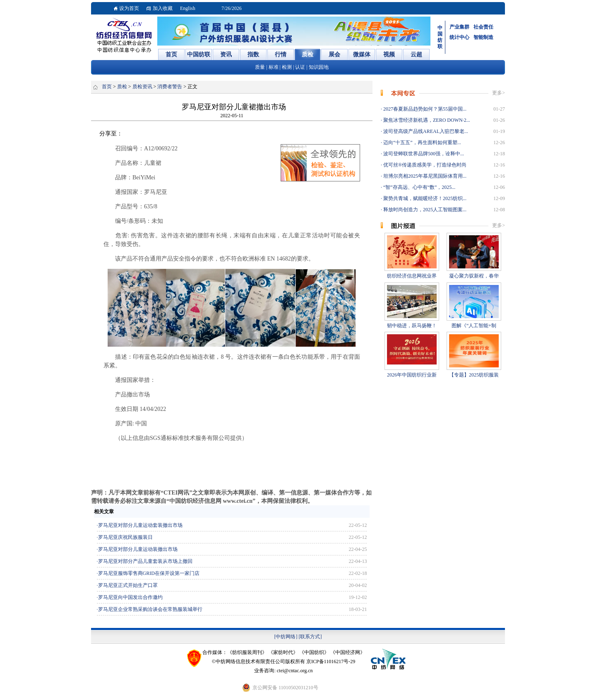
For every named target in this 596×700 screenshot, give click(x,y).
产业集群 (459, 27)
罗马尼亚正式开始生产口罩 (128, 585)
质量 (260, 67)
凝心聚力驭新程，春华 (474, 276)
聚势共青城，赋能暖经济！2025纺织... (424, 198)
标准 (274, 67)
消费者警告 (170, 87)
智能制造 (483, 37)
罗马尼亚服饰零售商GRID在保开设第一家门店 (149, 573)
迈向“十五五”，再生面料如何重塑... (422, 142)
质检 (122, 87)
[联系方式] (310, 637)
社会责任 (483, 27)
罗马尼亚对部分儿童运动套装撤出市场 (140, 525)
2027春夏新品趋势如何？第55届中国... (424, 109)
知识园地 (319, 67)
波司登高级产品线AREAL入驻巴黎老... (425, 131)
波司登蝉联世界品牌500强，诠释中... (423, 154)
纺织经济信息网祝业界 (412, 276)
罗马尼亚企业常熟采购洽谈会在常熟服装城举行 (150, 609)
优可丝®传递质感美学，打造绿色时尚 (424, 165)
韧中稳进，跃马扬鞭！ (412, 326)
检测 (287, 67)
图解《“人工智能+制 (474, 326)
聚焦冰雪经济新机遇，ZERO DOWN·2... (426, 120)
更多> (499, 93)
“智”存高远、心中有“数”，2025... (419, 187)
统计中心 (459, 37)
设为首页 (129, 8)
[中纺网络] (286, 637)
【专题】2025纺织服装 (474, 375)
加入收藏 (163, 8)
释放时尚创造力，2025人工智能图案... (424, 210)
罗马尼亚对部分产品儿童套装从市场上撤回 (145, 561)
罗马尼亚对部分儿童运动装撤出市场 (138, 549)
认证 (300, 67)
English (188, 8)
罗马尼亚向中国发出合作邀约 (130, 597)
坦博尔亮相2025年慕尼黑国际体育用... (424, 176)
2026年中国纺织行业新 (412, 375)
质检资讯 (142, 87)
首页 (107, 87)
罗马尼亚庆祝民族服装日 (125, 537)
